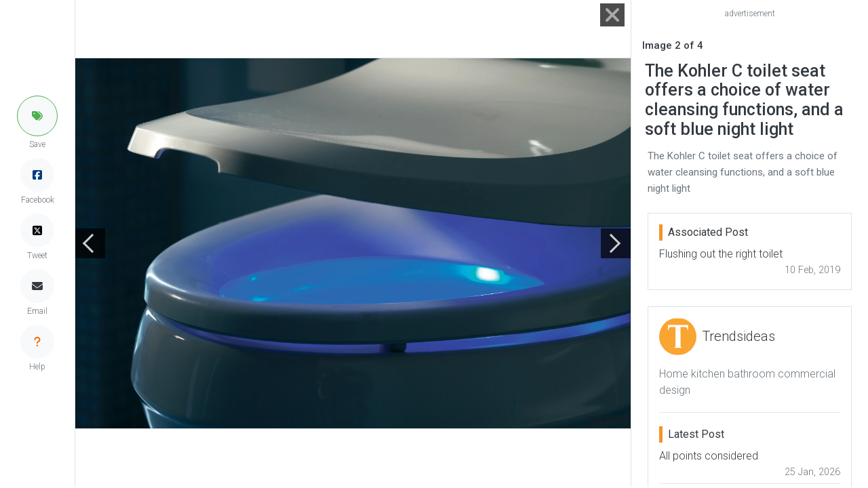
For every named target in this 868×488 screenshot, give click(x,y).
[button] (37, 116)
